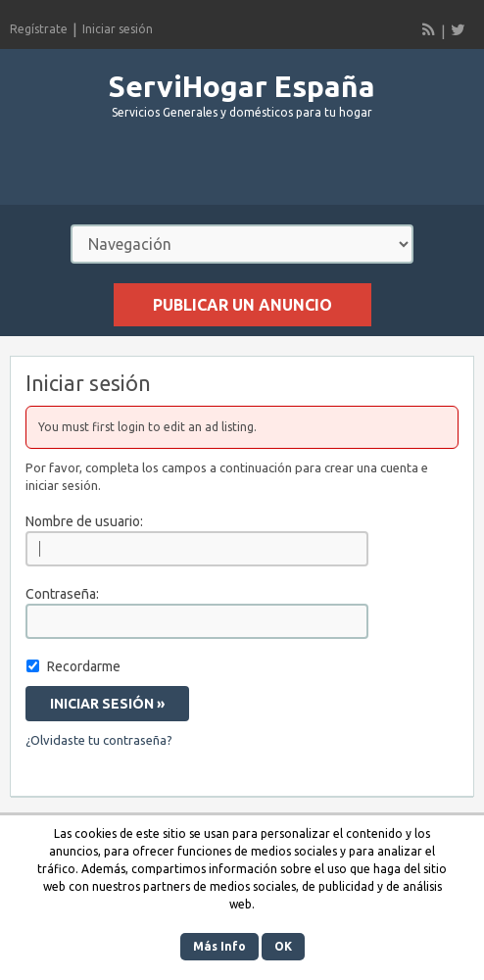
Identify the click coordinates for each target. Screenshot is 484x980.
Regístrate (39, 29)
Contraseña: (62, 594)
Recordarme (84, 666)
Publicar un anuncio (242, 305)
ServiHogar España (242, 86)
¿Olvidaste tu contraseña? (99, 740)
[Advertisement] (242, 171)
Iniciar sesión (118, 29)
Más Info (219, 946)
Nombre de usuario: (84, 521)
